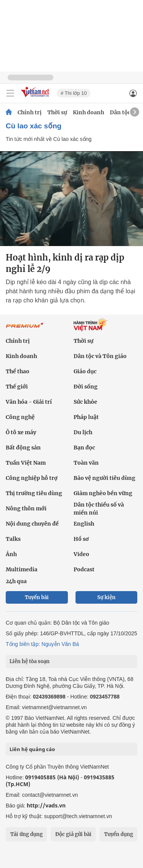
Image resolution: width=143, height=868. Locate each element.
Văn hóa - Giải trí (29, 402)
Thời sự (57, 112)
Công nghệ (20, 417)
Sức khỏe (85, 402)
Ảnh (11, 554)
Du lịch (83, 432)
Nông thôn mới (26, 508)
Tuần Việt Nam (26, 463)
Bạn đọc (84, 448)
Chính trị (30, 112)
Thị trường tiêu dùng (34, 493)
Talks (13, 539)
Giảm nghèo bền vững (103, 493)
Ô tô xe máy (21, 432)
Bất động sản (23, 448)
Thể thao (18, 371)
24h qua (16, 581)
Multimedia (22, 569)
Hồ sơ (81, 539)
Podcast (84, 569)
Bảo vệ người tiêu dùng (104, 478)
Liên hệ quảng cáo (32, 749)
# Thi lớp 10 (74, 93)
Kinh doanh (88, 112)
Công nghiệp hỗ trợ (32, 478)
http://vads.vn (46, 805)
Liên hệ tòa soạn (30, 661)
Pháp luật (86, 417)
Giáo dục (85, 371)
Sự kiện (106, 597)
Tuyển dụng (119, 834)
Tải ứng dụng (27, 834)
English (84, 524)
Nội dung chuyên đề (32, 524)
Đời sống (86, 387)
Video (81, 554)
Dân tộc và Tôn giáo (100, 356)
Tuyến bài (37, 597)
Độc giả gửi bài (73, 834)
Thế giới (17, 387)
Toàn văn (86, 463)
